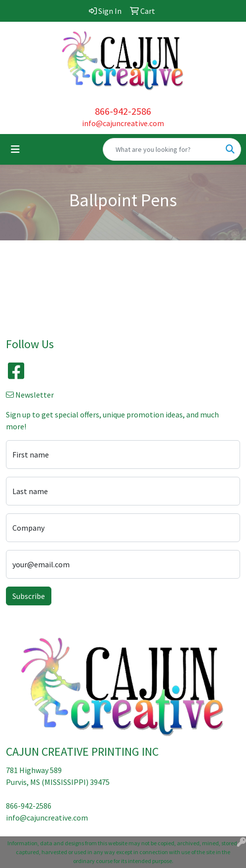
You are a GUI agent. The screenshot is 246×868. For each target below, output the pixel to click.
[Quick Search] (162, 149)
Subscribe (29, 596)
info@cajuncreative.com (123, 123)
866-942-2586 (123, 111)
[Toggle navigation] (15, 149)
